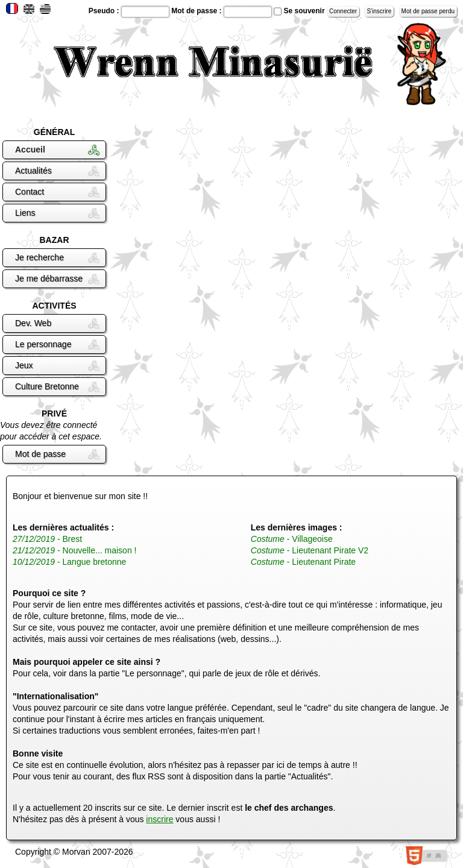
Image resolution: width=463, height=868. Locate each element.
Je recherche (39, 257)
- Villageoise (292, 539)
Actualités (33, 171)
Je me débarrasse (49, 278)
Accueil (30, 149)
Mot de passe (40, 454)
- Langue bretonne (69, 562)
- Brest (47, 539)
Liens (25, 213)
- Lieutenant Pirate (303, 562)
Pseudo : (105, 11)
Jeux (24, 365)
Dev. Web (33, 323)
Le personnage (43, 344)
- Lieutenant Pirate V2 (310, 550)
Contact (30, 192)
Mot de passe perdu (428, 11)
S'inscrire (379, 11)
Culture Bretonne (47, 386)
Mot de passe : (197, 11)
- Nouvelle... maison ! (74, 550)
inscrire (159, 819)
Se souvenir (304, 11)
